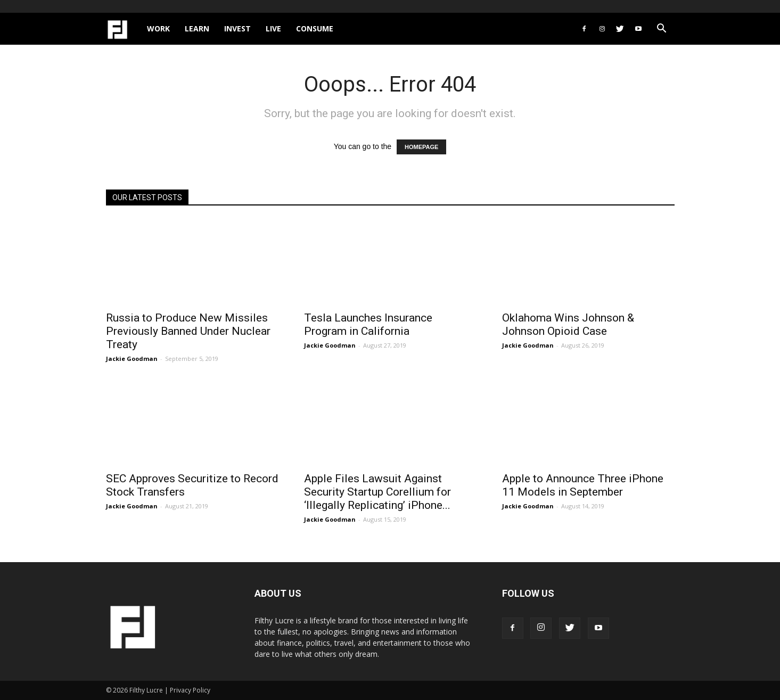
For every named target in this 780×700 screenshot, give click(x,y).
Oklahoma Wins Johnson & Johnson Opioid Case (568, 324)
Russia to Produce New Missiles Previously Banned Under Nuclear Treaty (188, 331)
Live (273, 28)
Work (158, 28)
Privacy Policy (190, 690)
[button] (662, 30)
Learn (197, 28)
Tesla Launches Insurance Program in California (368, 324)
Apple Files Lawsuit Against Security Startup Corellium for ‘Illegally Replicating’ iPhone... (377, 492)
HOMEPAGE (421, 147)
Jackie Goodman (132, 359)
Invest (237, 28)
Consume (315, 28)
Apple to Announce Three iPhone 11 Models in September (583, 485)
